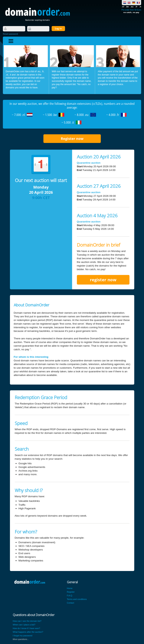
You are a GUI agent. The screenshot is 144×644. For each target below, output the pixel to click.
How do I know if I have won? (26, 628)
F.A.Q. (70, 596)
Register (71, 592)
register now (103, 280)
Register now (72, 139)
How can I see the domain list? (27, 621)
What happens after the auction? (28, 632)
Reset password (10, 34)
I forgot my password (23, 636)
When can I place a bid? (24, 625)
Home (70, 588)
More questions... (21, 639)
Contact (71, 603)
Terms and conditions (77, 599)
